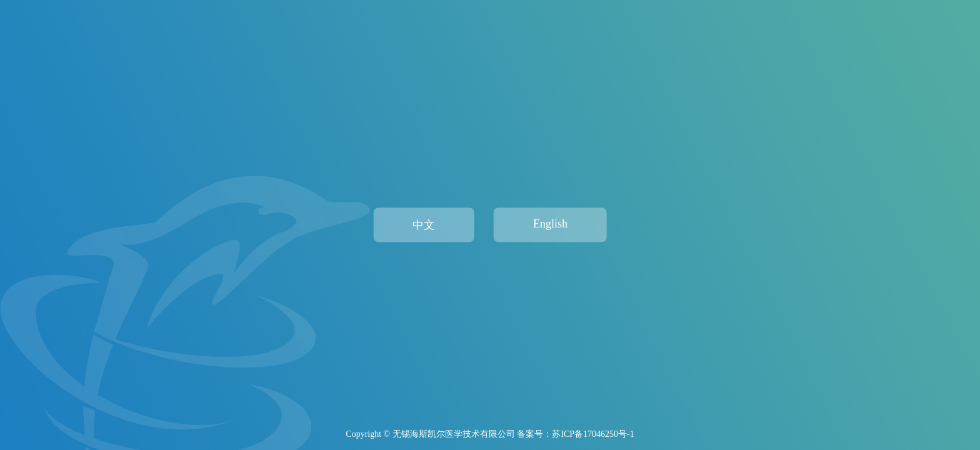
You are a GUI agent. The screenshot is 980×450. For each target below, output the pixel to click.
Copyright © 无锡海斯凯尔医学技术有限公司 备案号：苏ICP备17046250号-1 (490, 434)
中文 (424, 225)
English (550, 224)
